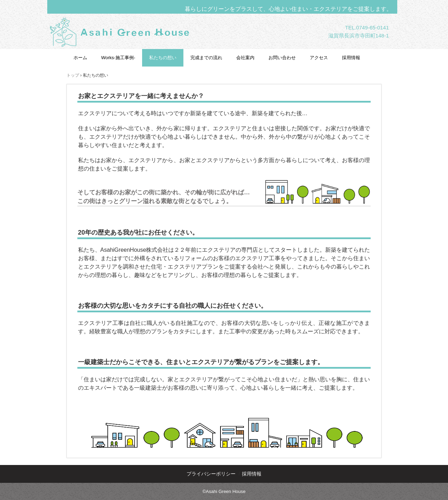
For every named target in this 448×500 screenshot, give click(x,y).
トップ (73, 75)
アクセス (319, 58)
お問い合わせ (282, 58)
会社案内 (245, 58)
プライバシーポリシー (211, 474)
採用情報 (351, 58)
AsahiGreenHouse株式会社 (136, 54)
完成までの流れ (206, 58)
